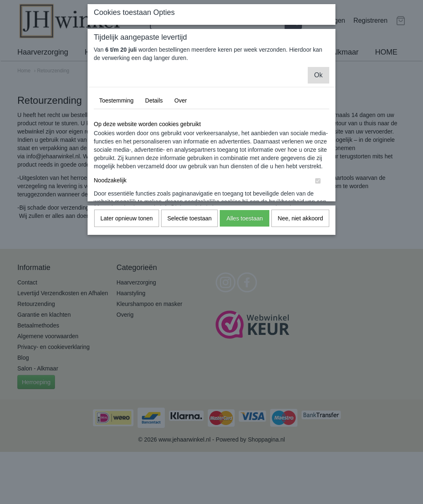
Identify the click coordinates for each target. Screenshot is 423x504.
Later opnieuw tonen (127, 218)
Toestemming (116, 100)
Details (154, 100)
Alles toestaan (245, 218)
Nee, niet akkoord (300, 218)
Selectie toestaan (189, 218)
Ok (318, 75)
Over (181, 100)
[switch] (318, 181)
